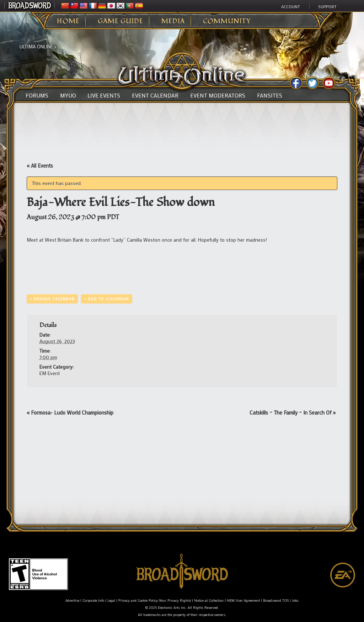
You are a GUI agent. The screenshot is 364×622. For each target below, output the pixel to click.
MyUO (68, 95)
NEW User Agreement (243, 600)
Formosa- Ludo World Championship (70, 412)
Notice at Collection (209, 600)
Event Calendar (155, 95)
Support (327, 6)
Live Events (104, 95)
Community (227, 21)
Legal (111, 600)
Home (68, 21)
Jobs (295, 600)
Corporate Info (93, 600)
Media (173, 21)
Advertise (72, 600)
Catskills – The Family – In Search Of (293, 412)
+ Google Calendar (52, 299)
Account (291, 6)
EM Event (50, 373)
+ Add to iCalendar (107, 299)
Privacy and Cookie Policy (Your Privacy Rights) (155, 600)
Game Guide (121, 21)
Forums (37, 95)
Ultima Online (36, 46)
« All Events (40, 165)
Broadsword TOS (276, 600)
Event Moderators (218, 95)
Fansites (270, 95)
